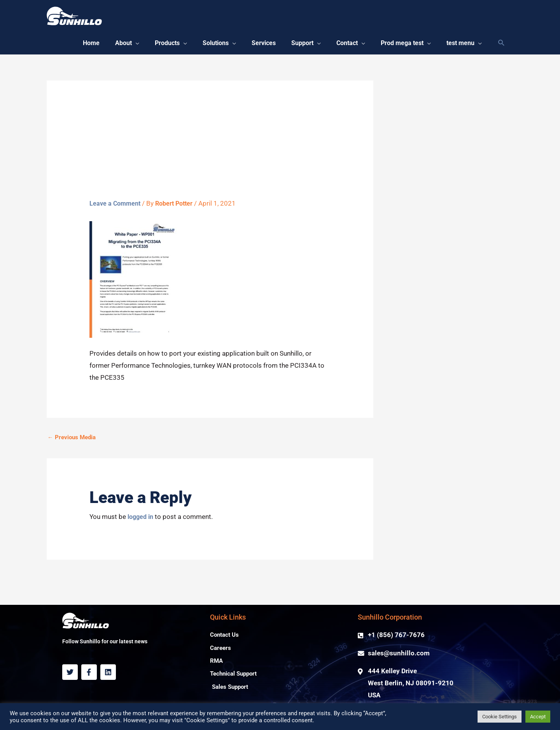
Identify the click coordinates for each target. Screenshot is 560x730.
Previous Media (72, 440)
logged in (142, 520)
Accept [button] (538, 717)
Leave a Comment (116, 206)
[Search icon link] (501, 45)
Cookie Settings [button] (500, 717)
